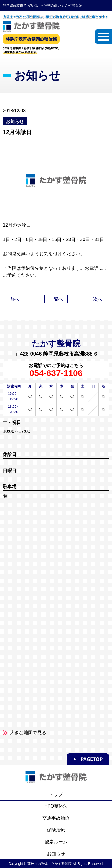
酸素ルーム (56, 842)
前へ (14, 299)
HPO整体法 (56, 806)
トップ (56, 794)
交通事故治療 (56, 818)
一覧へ (56, 299)
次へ (98, 299)
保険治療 (56, 830)
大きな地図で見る (28, 733)
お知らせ (56, 854)
